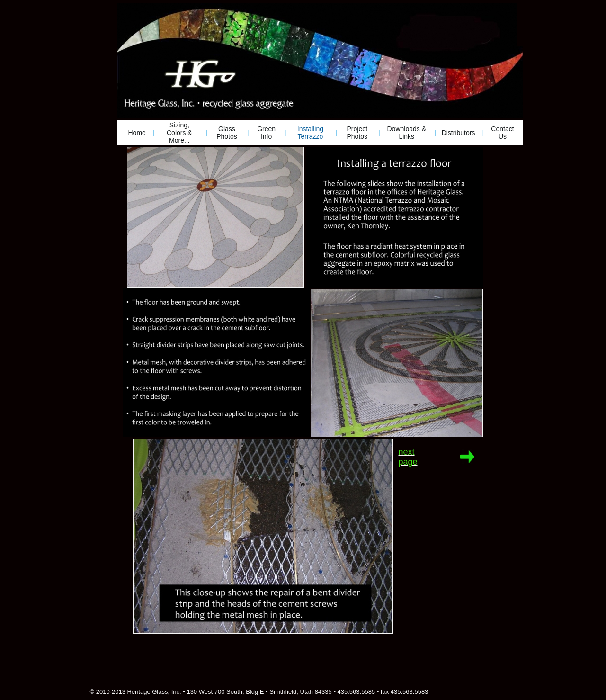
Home (137, 133)
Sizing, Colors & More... (179, 133)
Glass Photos (227, 133)
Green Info (266, 133)
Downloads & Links (407, 133)
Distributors (459, 133)
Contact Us (502, 133)
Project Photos (357, 133)
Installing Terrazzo (310, 133)
